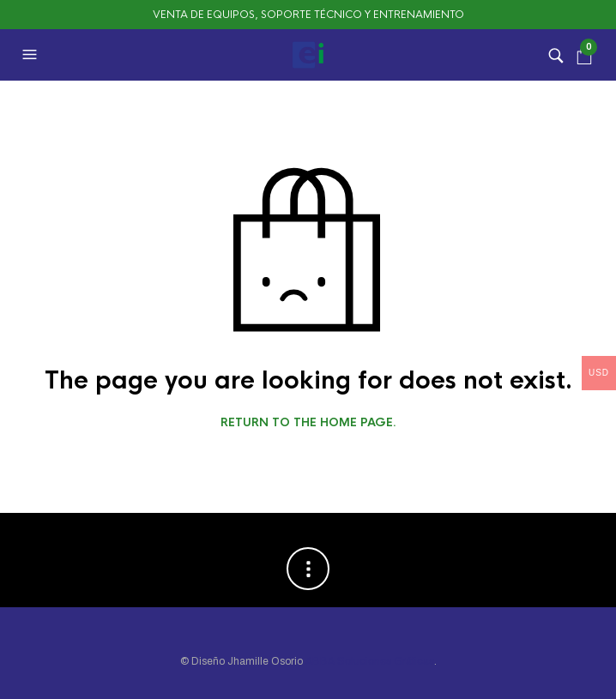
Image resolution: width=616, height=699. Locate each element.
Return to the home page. (308, 423)
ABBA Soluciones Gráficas (370, 661)
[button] (32, 55)
